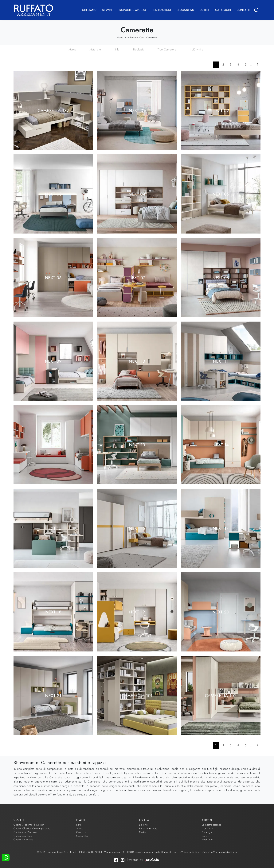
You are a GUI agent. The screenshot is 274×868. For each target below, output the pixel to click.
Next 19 (137, 612)
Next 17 (221, 528)
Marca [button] (72, 50)
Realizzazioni (161, 10)
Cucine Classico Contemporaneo (32, 828)
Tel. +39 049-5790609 (187, 852)
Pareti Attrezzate (148, 828)
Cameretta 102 (221, 695)
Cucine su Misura (23, 840)
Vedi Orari (208, 840)
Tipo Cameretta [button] (167, 50)
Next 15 (53, 528)
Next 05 (221, 194)
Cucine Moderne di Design (29, 825)
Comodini (82, 832)
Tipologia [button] (139, 50)
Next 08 (221, 277)
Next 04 (137, 194)
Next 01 (137, 110)
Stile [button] (117, 50)
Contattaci (207, 828)
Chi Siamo (89, 10)
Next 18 (53, 612)
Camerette (152, 38)
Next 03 (53, 194)
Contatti (243, 10)
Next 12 (53, 445)
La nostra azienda (212, 825)
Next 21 (53, 695)
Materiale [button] (95, 50)
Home (120, 38)
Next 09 (53, 361)
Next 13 (137, 445)
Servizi (107, 10)
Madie (143, 832)
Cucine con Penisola (25, 832)
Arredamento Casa (135, 38)
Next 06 (53, 277)
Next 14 (221, 445)
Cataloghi (223, 10)
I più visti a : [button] (198, 50)
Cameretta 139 (53, 110)
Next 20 (221, 612)
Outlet (205, 10)
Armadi (80, 828)
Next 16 (137, 528)
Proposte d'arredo (132, 10)
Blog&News (185, 10)
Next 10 (137, 361)
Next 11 (221, 361)
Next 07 (137, 277)
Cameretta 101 (137, 695)
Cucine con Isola (23, 836)
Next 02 (221, 110)
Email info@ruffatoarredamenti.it (219, 852)
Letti (79, 825)
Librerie (143, 825)
